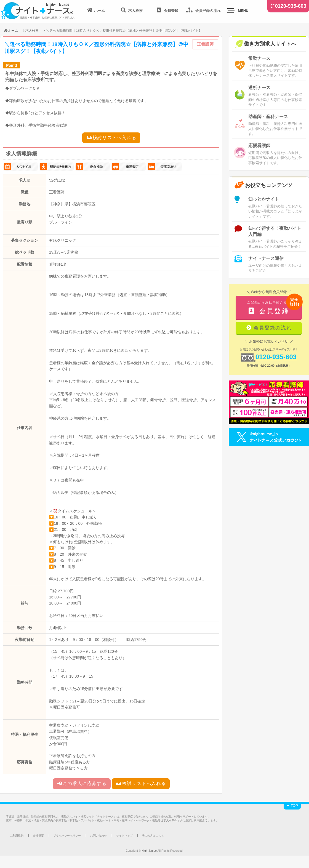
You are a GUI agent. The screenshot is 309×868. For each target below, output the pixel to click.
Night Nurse (149, 851)
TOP (292, 806)
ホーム (11, 30)
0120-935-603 (291, 6)
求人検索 (32, 30)
